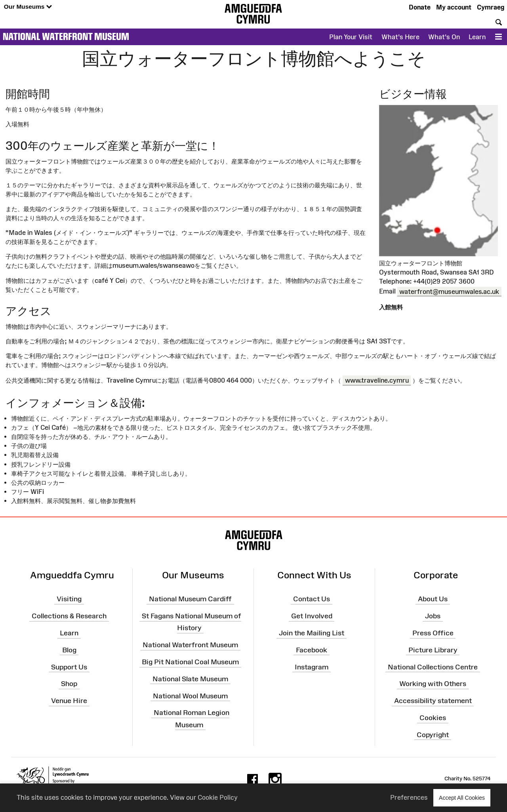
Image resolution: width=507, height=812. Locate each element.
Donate (420, 7)
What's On (444, 37)
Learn (477, 37)
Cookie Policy (218, 797)
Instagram (312, 667)
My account (454, 7)
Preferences (409, 797)
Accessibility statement (433, 701)
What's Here (400, 37)
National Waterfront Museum (66, 36)
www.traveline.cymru (377, 380)
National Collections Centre (433, 667)
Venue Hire (69, 701)
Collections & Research (69, 616)
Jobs (433, 616)
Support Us (69, 667)
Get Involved (312, 616)
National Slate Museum (190, 679)
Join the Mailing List (312, 633)
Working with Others (433, 684)
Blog (69, 650)
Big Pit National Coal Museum (190, 662)
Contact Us (312, 599)
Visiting (69, 599)
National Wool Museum (190, 696)
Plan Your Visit (351, 37)
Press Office (433, 633)
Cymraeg (491, 7)
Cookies (433, 718)
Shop (69, 684)
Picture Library (433, 650)
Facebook (312, 650)
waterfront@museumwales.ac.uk (449, 291)
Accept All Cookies (462, 798)
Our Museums (28, 7)
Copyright (433, 735)
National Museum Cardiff (190, 599)
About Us (433, 599)
